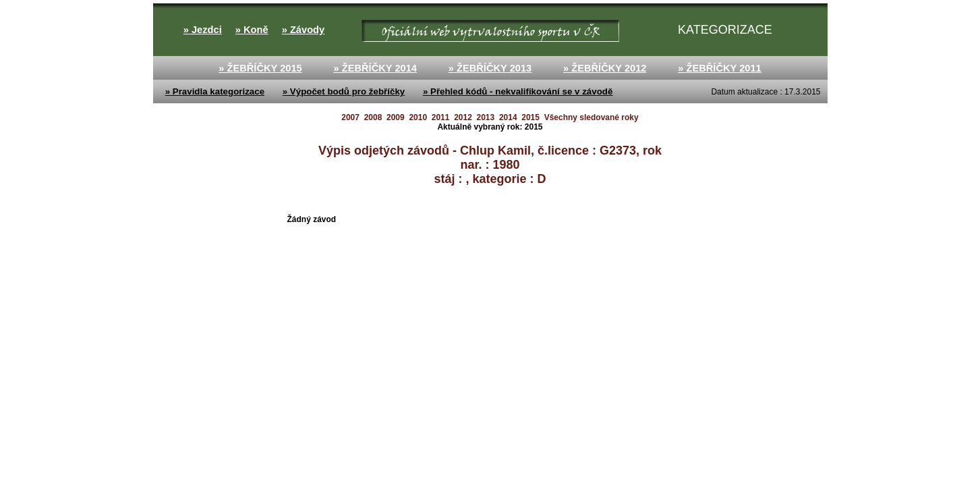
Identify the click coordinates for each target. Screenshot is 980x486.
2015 (530, 117)
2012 (463, 117)
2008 (373, 117)
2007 (350, 117)
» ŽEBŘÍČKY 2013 (490, 68)
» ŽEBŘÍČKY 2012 (605, 68)
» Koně (252, 30)
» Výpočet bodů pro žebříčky (344, 91)
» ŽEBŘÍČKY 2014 (375, 68)
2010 (418, 117)
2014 (508, 117)
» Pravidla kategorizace (215, 91)
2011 (441, 117)
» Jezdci (203, 30)
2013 (486, 117)
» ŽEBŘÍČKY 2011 (720, 68)
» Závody (304, 30)
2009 (396, 117)
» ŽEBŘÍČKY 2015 (260, 68)
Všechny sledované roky (592, 117)
